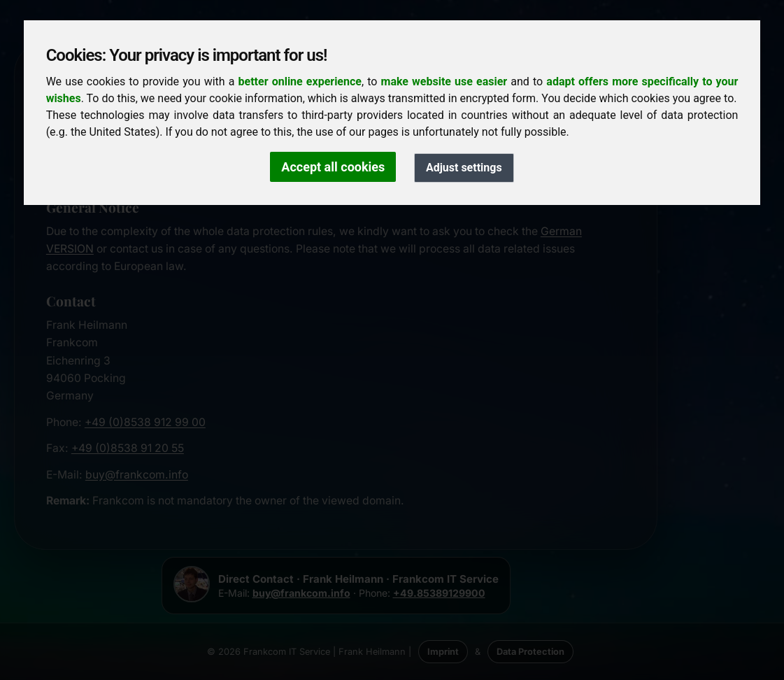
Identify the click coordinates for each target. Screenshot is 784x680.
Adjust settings (464, 168)
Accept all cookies (333, 167)
